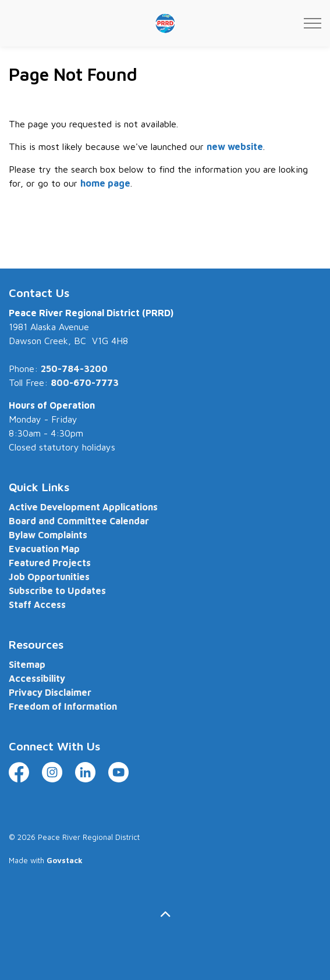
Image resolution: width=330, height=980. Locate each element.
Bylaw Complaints (48, 535)
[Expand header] (313, 23)
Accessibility (37, 678)
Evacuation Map (44, 549)
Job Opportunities (49, 577)
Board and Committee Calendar (79, 521)
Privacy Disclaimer (50, 692)
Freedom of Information (63, 706)
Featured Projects (50, 563)
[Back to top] (165, 914)
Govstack (65, 860)
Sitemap (27, 664)
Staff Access (37, 605)
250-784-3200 (74, 369)
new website (235, 146)
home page (105, 183)
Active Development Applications (83, 507)
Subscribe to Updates (57, 591)
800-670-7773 (85, 382)
